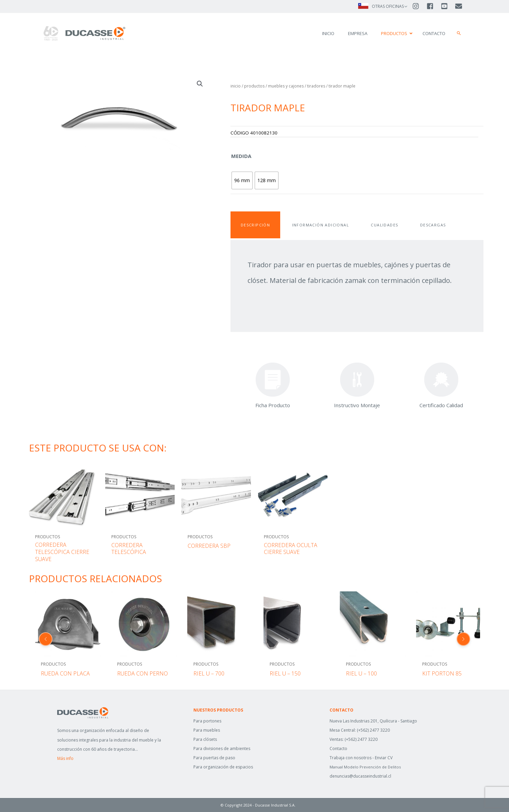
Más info (65, 758)
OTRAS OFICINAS (388, 6)
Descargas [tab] (433, 225)
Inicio (236, 86)
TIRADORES (316, 86)
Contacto (338, 749)
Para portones (207, 721)
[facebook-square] (433, 6)
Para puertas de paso (214, 758)
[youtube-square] (447, 6)
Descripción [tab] (255, 225)
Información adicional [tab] (321, 225)
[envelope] (459, 6)
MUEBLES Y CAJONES (286, 86)
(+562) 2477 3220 (373, 730)
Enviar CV (384, 758)
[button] (459, 33)
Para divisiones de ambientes (222, 749)
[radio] (242, 180)
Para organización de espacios (223, 767)
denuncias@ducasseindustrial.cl (360, 776)
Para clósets (205, 739)
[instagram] (419, 6)
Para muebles (207, 730)
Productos (254, 86)
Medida (241, 156)
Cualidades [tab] (384, 225)
